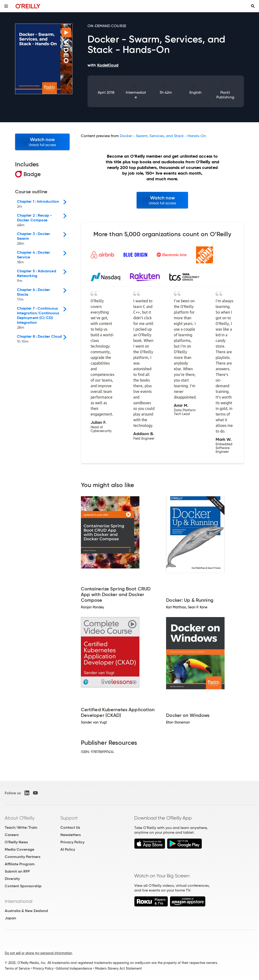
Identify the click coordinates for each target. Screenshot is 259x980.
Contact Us (70, 827)
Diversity (12, 879)
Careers (12, 835)
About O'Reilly (20, 818)
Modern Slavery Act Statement (118, 968)
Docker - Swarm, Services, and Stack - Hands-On (163, 136)
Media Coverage (19, 849)
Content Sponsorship (23, 886)
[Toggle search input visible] (253, 6)
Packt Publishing (225, 95)
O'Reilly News (16, 842)
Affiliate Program (20, 864)
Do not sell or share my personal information (38, 953)
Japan (10, 918)
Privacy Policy (72, 842)
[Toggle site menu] (6, 6)
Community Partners (23, 857)
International (19, 901)
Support (69, 818)
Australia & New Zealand (26, 911)
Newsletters (71, 835)
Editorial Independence (74, 968)
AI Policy (68, 849)
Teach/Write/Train (21, 827)
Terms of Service (17, 968)
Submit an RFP (17, 871)
